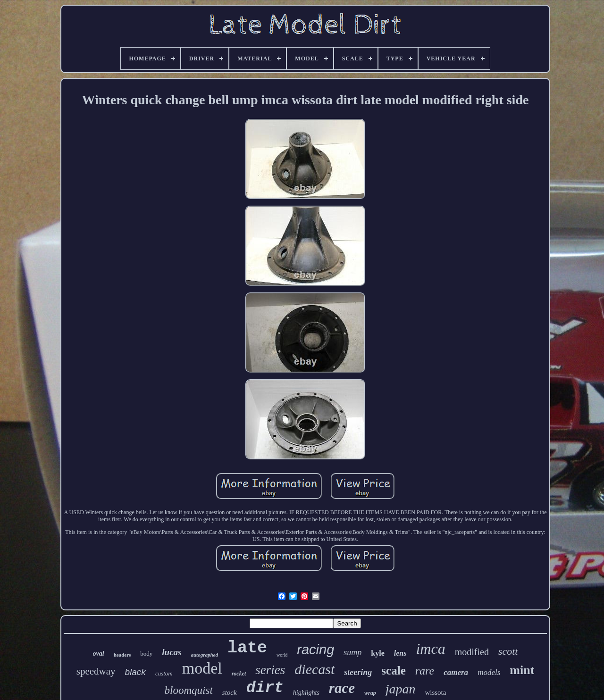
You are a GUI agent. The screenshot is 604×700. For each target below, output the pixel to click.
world (282, 655)
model (202, 668)
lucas (172, 652)
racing (315, 650)
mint (522, 670)
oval (99, 654)
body (146, 654)
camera (456, 672)
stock (230, 692)
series (270, 670)
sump (352, 652)
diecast (315, 669)
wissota (435, 692)
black (135, 672)
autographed (205, 655)
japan (401, 689)
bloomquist (189, 690)
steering (358, 672)
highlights (306, 693)
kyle (377, 653)
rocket (239, 674)
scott (508, 651)
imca (430, 649)
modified (472, 652)
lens (400, 653)
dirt (265, 688)
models (489, 672)
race (342, 688)
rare (425, 671)
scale (393, 671)
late (247, 648)
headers (122, 655)
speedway (96, 671)
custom (164, 673)
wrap (370, 693)
